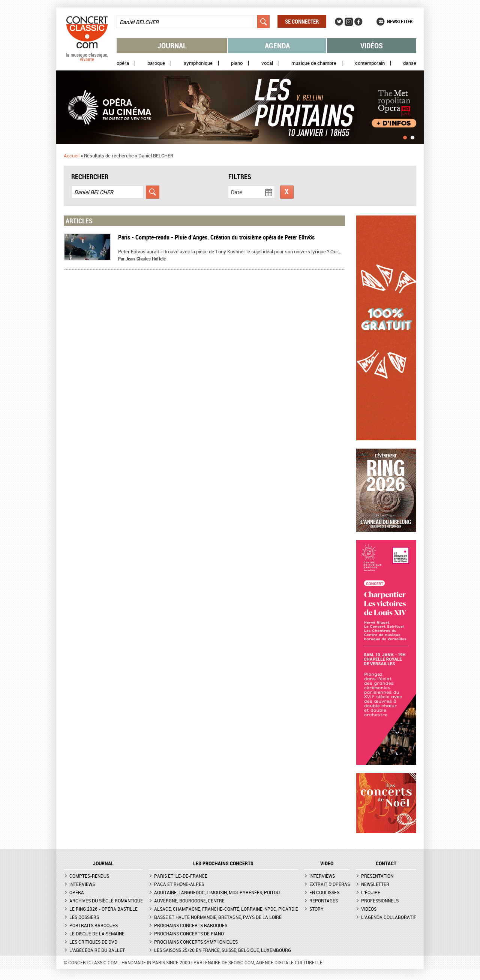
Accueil (72, 156)
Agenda (277, 46)
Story (316, 909)
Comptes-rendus (89, 876)
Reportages (324, 901)
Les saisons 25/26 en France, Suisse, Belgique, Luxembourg (223, 950)
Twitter (339, 22)
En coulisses (324, 892)
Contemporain (370, 63)
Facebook (358, 22)
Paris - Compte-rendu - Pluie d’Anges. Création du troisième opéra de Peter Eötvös (216, 237)
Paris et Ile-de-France (181, 876)
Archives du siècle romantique (106, 901)
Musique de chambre (314, 63)
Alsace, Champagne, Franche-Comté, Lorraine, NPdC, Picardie (226, 909)
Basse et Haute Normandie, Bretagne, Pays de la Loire (218, 917)
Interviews (82, 884)
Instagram (349, 22)
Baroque (156, 63)
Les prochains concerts (223, 863)
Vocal (267, 63)
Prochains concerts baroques (191, 925)
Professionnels (380, 901)
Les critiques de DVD (93, 942)
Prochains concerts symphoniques (196, 942)
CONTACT (386, 863)
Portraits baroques (94, 925)
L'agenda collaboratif (389, 917)
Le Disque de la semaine (97, 934)
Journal (172, 46)
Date (236, 192)
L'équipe (371, 892)
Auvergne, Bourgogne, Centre (189, 901)
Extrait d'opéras (330, 884)
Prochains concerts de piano (189, 934)
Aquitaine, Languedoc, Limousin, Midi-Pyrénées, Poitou (217, 892)
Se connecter (302, 21)
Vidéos (372, 46)
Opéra (123, 63)
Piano (237, 63)
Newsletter (400, 21)
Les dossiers (84, 917)
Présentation (377, 876)
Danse (410, 63)
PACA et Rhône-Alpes (179, 884)
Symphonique (198, 63)
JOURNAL (103, 863)
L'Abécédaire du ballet (97, 950)
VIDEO (327, 863)
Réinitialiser (287, 192)
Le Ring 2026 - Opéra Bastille (103, 909)
